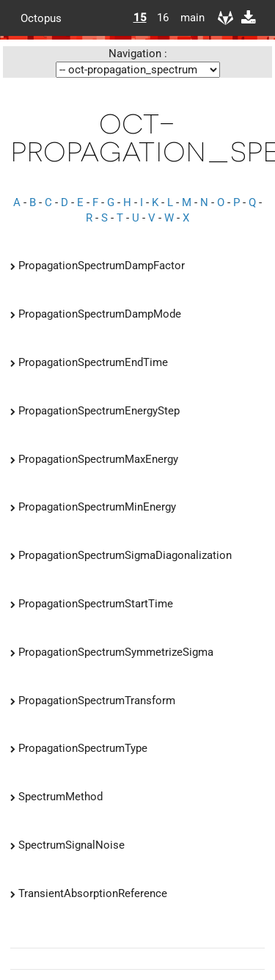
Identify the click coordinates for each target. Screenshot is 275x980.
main (187, 18)
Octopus (41, 18)
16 (163, 18)
